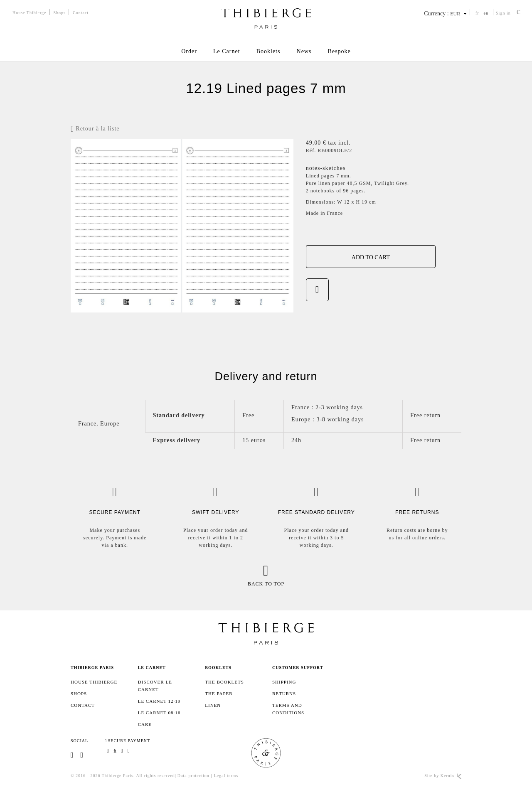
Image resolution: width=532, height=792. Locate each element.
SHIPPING (284, 682)
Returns (284, 694)
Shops (60, 13)
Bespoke (340, 51)
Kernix (451, 776)
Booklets (268, 51)
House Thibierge (30, 13)
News (304, 51)
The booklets (224, 682)
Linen (213, 705)
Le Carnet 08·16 (159, 713)
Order (188, 51)
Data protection (193, 776)
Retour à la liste (95, 129)
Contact (81, 13)
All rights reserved (155, 776)
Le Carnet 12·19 (159, 701)
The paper (219, 694)
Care (145, 724)
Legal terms (226, 776)
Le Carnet (226, 51)
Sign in (503, 13)
